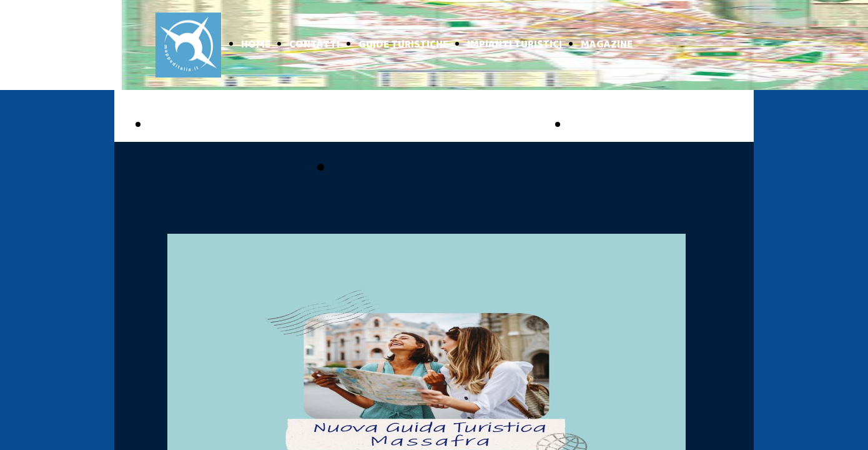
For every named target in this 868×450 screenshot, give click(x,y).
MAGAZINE (607, 45)
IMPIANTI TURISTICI (515, 45)
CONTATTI (314, 45)
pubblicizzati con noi (426, 169)
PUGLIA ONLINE (204, 126)
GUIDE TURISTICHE (403, 45)
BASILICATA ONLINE (638, 126)
